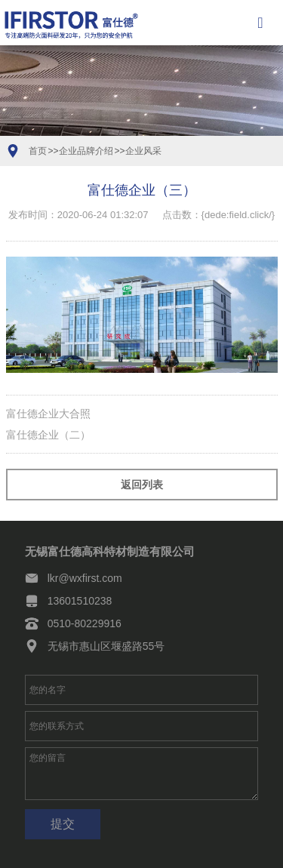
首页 (38, 151)
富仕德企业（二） (48, 435)
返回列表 (142, 485)
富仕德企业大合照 (48, 414)
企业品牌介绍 (86, 151)
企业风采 (143, 151)
